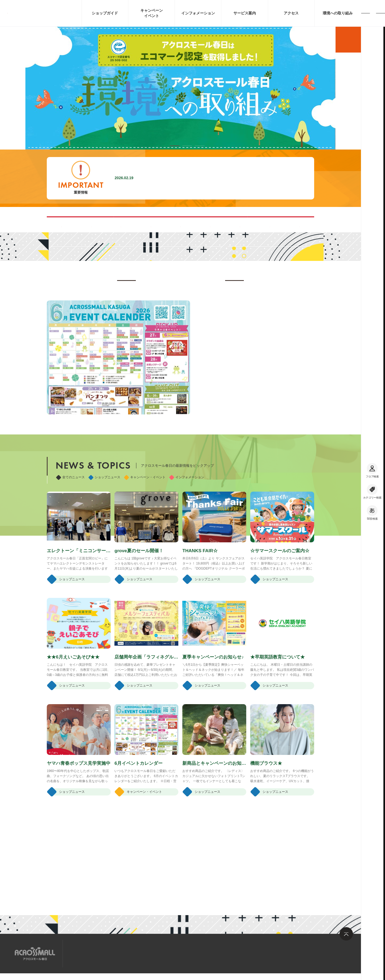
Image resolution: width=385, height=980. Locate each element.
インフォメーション (187, 552)
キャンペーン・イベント (145, 552)
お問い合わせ (143, 953)
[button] (175, 146)
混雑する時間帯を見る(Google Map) (125, 224)
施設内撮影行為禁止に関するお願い (177, 178)
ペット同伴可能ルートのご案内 (236, 224)
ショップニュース (104, 552)
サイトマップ (84, 953)
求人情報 (113, 953)
